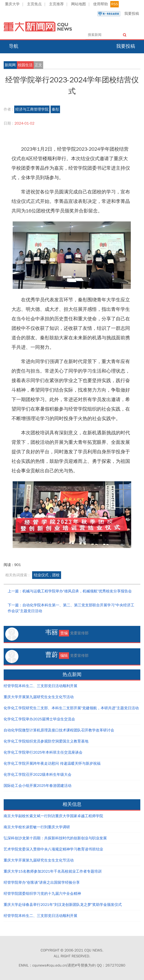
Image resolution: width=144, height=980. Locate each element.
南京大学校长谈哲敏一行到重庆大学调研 (37, 827)
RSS (115, 4)
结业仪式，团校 (47, 575)
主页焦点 (34, 4)
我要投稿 (118, 14)
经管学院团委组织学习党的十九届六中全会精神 (42, 894)
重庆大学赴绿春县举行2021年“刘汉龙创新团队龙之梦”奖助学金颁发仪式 (63, 905)
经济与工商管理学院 (32, 109)
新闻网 (10, 65)
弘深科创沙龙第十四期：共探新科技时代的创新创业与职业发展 (55, 838)
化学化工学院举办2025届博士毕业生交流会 (39, 719)
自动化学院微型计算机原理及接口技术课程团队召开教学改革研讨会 (59, 730)
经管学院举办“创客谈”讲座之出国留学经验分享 (42, 883)
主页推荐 (56, 4)
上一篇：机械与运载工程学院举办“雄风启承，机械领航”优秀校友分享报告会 (70, 591)
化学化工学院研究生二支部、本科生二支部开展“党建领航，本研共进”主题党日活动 (71, 708)
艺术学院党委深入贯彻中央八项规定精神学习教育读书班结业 (53, 849)
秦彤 (55, 109)
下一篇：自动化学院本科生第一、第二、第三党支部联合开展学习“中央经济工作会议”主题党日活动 (71, 608)
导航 (14, 46)
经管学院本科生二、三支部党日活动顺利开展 (41, 686)
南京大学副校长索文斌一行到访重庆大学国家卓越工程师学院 (53, 816)
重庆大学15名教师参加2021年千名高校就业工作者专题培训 (53, 871)
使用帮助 (101, 4)
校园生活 (25, 65)
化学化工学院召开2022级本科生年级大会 (38, 775)
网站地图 (78, 4)
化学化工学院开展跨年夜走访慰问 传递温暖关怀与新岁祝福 (52, 763)
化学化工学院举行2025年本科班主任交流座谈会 (43, 752)
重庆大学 (12, 4)
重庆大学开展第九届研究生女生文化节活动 (39, 697)
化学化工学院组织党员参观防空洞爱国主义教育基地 (46, 741)
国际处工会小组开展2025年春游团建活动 (38, 786)
